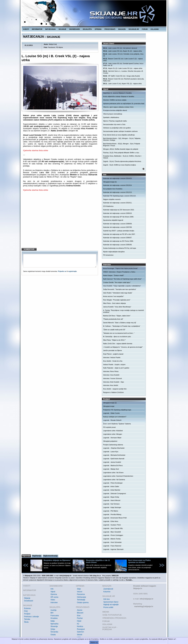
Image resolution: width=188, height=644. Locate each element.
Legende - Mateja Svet (111, 469)
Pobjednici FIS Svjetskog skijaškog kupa (117, 410)
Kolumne (107, 592)
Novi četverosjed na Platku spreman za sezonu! (139, 561)
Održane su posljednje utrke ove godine (117, 128)
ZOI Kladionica (108, 206)
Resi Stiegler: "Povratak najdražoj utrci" (117, 300)
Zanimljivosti (108, 589)
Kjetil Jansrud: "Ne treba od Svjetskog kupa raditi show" (122, 279)
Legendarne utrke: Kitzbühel (113, 431)
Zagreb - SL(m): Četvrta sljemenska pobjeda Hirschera (122, 161)
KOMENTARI (29, 249)
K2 (78, 624)
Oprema (54, 594)
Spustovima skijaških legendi (113, 220)
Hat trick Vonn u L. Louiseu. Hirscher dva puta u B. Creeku (123, 72)
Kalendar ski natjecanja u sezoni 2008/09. (118, 224)
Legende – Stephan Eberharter (114, 448)
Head (79, 621)
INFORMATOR (37, 29)
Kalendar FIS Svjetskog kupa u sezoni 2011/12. (120, 196)
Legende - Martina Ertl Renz (113, 465)
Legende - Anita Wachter (112, 490)
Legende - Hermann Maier (112, 438)
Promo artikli (108, 607)
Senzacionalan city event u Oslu (114, 124)
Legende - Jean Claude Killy (113, 528)
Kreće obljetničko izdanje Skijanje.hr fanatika (119, 96)
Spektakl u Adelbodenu (111, 117)
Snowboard (29, 601)
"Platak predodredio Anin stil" (113, 319)
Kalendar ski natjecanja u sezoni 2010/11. (118, 203)
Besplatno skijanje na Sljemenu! (57, 560)
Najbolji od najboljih (111, 605)
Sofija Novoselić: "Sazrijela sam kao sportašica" (120, 289)
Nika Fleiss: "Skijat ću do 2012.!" (114, 340)
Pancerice (81, 594)
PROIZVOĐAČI (110, 29)
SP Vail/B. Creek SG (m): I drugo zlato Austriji (121, 76)
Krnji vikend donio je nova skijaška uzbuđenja (119, 135)
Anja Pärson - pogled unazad (113, 354)
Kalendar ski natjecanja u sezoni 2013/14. (118, 185)
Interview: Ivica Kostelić (111, 375)
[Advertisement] (60, 222)
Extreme (27, 608)
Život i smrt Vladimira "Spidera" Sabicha (117, 424)
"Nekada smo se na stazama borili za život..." (119, 333)
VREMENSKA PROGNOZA (114, 618)
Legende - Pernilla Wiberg (112, 514)
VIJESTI (26, 29)
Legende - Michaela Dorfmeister (114, 455)
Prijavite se (62, 271)
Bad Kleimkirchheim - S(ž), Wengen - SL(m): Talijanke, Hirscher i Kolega (122, 139)
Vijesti (53, 592)
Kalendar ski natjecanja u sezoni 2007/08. (118, 227)
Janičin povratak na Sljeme (112, 350)
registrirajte (72, 271)
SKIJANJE (62, 29)
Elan (79, 616)
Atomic (80, 610)
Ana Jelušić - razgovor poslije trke (115, 389)
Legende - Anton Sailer (111, 486)
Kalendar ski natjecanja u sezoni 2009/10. (118, 213)
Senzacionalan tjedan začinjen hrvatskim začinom (120, 131)
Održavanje (81, 597)
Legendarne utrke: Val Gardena (114, 480)
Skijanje (27, 598)
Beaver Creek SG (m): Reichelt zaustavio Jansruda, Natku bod (124, 80)
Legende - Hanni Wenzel (112, 500)
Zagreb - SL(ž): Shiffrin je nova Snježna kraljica (119, 165)
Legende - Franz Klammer (112, 546)
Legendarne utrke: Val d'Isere (113, 473)
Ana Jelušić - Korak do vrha (113, 361)
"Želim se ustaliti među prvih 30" (114, 330)
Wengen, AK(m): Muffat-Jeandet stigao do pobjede (121, 149)
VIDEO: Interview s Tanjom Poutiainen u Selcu (119, 272)
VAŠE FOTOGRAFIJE (112, 615)
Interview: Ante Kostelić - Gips (114, 382)
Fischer (80, 618)
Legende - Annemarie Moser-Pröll (115, 518)
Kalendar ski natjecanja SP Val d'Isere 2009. (118, 217)
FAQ (26, 611)
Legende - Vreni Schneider (112, 542)
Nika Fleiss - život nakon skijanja (114, 303)
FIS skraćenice (108, 255)
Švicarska (54, 632)
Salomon (80, 632)
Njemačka (54, 624)
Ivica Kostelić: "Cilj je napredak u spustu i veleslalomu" (122, 286)
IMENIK (106, 612)
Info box (107, 599)
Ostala (53, 635)
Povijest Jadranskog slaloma (113, 445)
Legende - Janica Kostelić (112, 462)
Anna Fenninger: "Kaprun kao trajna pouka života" (120, 268)
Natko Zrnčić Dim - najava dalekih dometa (118, 344)
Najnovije (26, 556)
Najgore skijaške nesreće (112, 199)
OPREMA (98, 29)
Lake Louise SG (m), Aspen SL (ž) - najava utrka (122, 51)
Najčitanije (37, 556)
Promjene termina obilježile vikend (115, 110)
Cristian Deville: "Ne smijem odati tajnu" (117, 282)
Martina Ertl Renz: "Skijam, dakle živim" (117, 316)
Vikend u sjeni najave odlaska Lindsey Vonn (118, 107)
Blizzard (80, 613)
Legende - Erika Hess (111, 521)
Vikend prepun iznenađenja (113, 114)
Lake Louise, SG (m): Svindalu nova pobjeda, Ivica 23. (123, 55)
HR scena (54, 597)
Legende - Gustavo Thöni (112, 525)
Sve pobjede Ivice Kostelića (113, 189)
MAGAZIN (122, 29)
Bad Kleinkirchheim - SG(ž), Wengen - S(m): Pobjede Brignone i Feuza (122, 145)
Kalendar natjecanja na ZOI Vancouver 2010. (119, 210)
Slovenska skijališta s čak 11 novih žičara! (98, 561)
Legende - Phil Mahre (111, 511)
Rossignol (81, 629)
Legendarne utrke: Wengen (113, 434)
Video (53, 600)
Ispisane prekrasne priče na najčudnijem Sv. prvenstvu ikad (124, 103)
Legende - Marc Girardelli (112, 532)
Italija (53, 621)
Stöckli (80, 635)
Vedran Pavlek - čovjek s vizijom (114, 365)
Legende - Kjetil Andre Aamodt (114, 459)
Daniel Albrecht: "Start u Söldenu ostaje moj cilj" (120, 323)
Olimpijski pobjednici (110, 441)
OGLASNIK (155, 29)
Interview (54, 603)
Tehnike (27, 619)
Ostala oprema (83, 603)
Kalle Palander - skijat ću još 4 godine (116, 368)
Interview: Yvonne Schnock (113, 378)
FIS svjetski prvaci (109, 427)
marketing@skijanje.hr (144, 606)
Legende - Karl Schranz (111, 504)
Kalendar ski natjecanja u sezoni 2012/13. (118, 192)
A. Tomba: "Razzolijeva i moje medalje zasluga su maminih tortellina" (124, 311)
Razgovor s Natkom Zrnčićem (113, 392)
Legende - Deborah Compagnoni (114, 493)
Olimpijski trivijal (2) (110, 403)
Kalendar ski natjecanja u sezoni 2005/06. (118, 245)
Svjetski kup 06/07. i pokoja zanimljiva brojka (119, 231)
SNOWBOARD (74, 29)
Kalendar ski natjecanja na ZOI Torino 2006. (118, 241)
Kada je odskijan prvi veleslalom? (115, 417)
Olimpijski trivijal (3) (110, 182)
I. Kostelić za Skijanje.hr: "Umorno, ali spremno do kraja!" (123, 347)
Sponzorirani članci (111, 602)
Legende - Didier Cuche (111, 413)
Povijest (27, 614)
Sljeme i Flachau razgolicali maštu (115, 121)
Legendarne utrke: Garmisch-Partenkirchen (118, 476)
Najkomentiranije (50, 556)
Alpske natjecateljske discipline (114, 252)
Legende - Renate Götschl (112, 420)
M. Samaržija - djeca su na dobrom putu (117, 337)
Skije (79, 589)
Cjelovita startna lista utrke (36, 150)
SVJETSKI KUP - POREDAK (110, 628)
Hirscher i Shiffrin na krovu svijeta (115, 100)
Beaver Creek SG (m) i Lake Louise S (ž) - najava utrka (123, 60)
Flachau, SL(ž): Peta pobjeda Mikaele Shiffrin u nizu (121, 153)
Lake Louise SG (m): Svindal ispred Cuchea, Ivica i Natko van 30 (123, 64)
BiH (52, 613)
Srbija (53, 629)
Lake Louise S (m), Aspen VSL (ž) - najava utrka (122, 84)
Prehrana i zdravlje (31, 617)
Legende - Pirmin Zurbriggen (113, 535)
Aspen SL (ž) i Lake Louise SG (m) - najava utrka (123, 68)
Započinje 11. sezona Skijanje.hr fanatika (117, 93)
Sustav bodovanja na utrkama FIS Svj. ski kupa (119, 248)
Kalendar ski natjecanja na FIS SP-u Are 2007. (119, 234)
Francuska (55, 616)
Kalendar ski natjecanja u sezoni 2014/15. (118, 178)
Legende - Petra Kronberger (113, 483)
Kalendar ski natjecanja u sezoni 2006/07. (118, 238)
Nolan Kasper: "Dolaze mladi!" (114, 275)
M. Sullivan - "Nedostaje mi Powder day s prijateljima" (122, 326)
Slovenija (54, 626)
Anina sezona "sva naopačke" (113, 296)
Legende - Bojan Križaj (111, 497)
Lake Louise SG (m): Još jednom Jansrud (120, 48)
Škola (26, 622)
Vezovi (80, 592)
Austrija (53, 610)
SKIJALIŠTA (87, 29)
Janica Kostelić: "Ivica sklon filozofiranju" (117, 307)
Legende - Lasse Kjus (111, 452)
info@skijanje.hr (147, 599)
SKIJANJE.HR (134, 29)
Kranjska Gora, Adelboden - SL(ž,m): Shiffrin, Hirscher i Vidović (122, 157)
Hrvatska (54, 618)
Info (52, 589)
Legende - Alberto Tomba (112, 539)
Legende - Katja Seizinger (112, 507)
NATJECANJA (50, 29)
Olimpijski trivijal (109, 406)
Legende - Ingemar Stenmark (113, 549)
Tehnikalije (81, 600)
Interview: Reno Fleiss (111, 371)
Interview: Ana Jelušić (111, 385)
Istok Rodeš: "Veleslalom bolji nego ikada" (118, 293)
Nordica (80, 626)
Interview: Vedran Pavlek (112, 357)
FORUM (145, 29)
